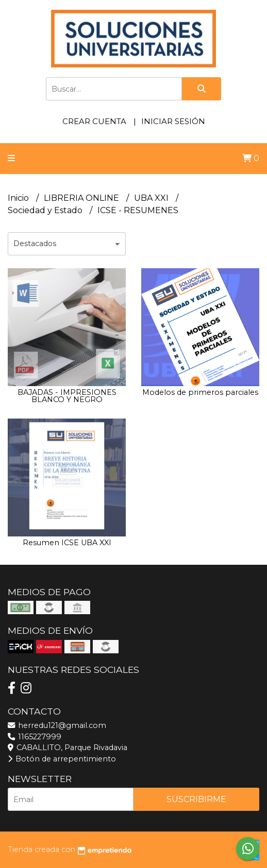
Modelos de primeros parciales (200, 392)
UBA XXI (152, 198)
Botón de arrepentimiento (62, 759)
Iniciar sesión (173, 121)
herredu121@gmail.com (57, 725)
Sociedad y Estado (46, 210)
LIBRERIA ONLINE (82, 198)
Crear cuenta (94, 121)
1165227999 (35, 737)
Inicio (19, 198)
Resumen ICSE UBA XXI (67, 543)
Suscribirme (196, 799)
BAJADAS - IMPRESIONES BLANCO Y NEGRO (67, 396)
